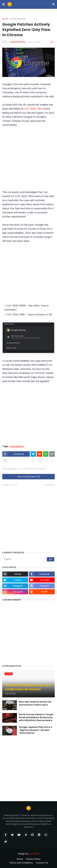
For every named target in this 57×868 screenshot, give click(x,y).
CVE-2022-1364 (33, 109)
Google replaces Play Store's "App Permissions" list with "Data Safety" (36, 730)
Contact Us (42, 863)
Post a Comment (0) (29, 477)
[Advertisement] (28, 161)
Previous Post (10, 485)
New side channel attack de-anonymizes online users (36, 703)
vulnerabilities (17, 446)
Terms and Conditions (21, 863)
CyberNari (34, 854)
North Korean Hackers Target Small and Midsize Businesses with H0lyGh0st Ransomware (36, 717)
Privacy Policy (33, 859)
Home (5, 19)
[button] (3, 4)
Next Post (49, 485)
